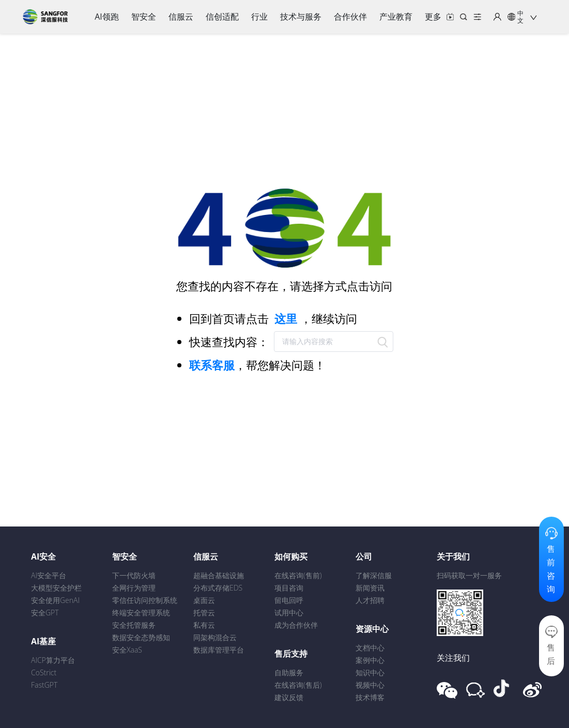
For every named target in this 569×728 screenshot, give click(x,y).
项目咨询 (289, 588)
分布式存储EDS (218, 588)
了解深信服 (374, 575)
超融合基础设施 (219, 575)
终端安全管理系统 (141, 613)
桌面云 (204, 600)
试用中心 (289, 613)
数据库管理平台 (219, 650)
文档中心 (370, 648)
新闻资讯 (370, 588)
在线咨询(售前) (298, 575)
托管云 (204, 613)
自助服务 (289, 672)
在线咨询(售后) (298, 685)
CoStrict (44, 672)
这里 (286, 318)
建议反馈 (289, 697)
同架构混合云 (215, 637)
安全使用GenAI (55, 600)
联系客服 (212, 365)
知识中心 (370, 672)
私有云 (204, 625)
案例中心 (370, 660)
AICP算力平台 (53, 660)
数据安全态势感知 (141, 637)
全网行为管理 (134, 588)
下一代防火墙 (134, 575)
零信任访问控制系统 (145, 600)
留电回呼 (289, 600)
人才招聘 (370, 600)
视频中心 (370, 685)
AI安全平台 (49, 575)
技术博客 (370, 697)
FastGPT (44, 685)
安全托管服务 (134, 625)
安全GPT (45, 613)
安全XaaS (127, 650)
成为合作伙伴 (296, 625)
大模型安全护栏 (56, 588)
